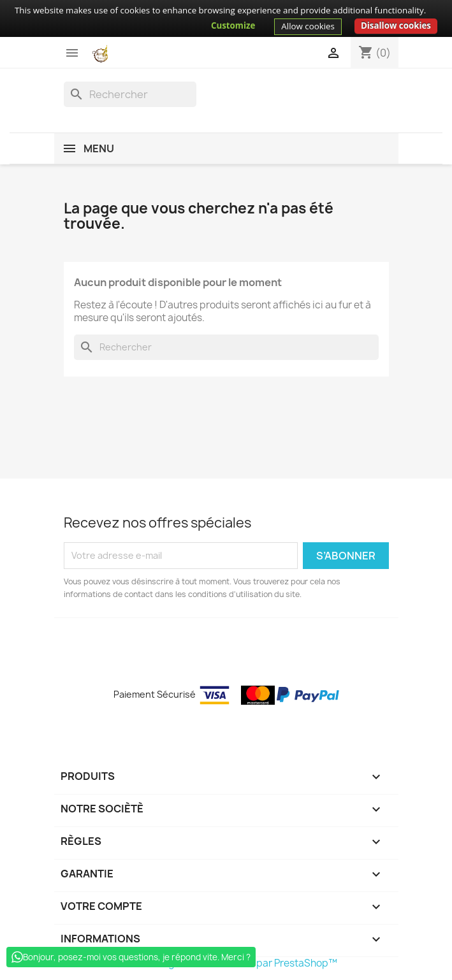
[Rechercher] (130, 94)
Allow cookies (308, 26)
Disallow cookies (396, 25)
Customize (233, 25)
